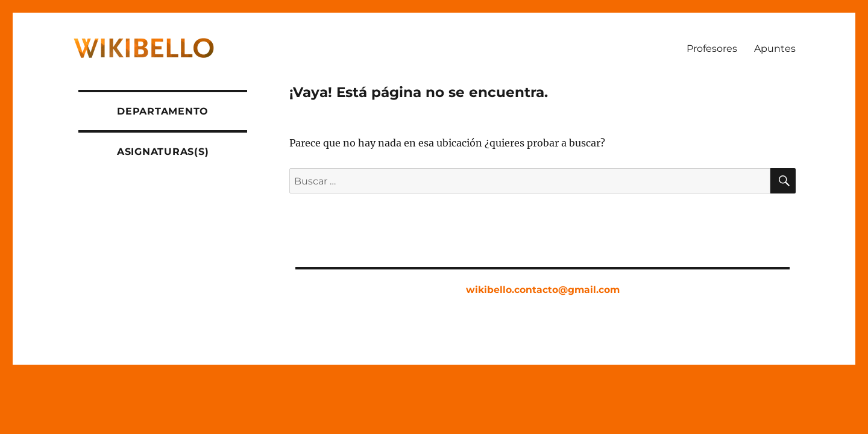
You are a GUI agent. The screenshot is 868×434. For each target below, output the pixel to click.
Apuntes (775, 49)
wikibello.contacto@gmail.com (543, 290)
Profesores (712, 49)
